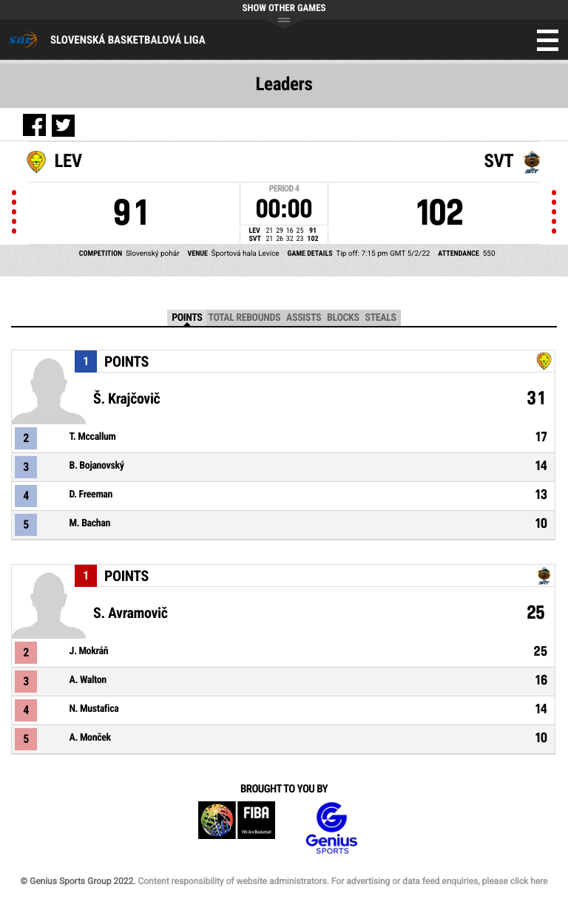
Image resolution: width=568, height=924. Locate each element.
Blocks (343, 318)
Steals (381, 318)
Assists (304, 318)
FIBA (237, 828)
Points (187, 318)
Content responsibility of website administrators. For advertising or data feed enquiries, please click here (342, 881)
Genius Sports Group (331, 828)
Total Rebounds (244, 318)
